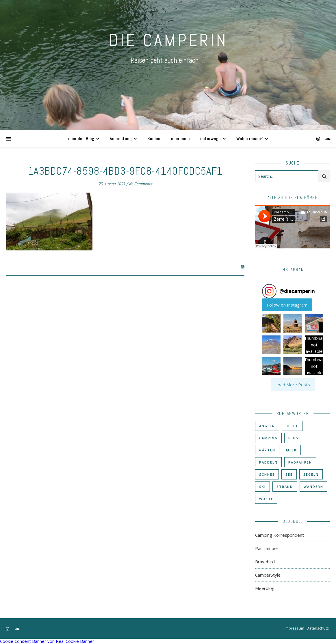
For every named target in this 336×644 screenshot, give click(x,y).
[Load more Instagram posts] (293, 385)
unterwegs (210, 139)
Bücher (154, 139)
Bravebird (265, 562)
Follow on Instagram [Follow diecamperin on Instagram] (287, 305)
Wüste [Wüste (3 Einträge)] (266, 499)
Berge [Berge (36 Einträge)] (292, 426)
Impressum (294, 628)
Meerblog (265, 588)
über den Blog (81, 139)
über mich (180, 139)
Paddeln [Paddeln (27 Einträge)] (268, 462)
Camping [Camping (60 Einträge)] (268, 438)
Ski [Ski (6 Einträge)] (262, 487)
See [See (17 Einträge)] (289, 474)
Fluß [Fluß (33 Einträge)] (295, 438)
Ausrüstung (121, 139)
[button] (271, 323)
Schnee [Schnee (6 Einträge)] (267, 474)
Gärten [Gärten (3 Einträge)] (267, 450)
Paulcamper (267, 548)
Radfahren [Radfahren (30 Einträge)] (300, 462)
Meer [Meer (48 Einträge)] (291, 450)
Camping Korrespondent (280, 535)
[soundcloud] (328, 139)
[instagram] (319, 139)
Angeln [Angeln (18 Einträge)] (267, 426)
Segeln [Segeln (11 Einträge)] (311, 474)
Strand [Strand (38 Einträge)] (285, 487)
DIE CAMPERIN (168, 40)
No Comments (141, 184)
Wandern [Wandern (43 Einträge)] (313, 487)
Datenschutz (318, 628)
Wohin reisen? (250, 139)
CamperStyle (268, 575)
